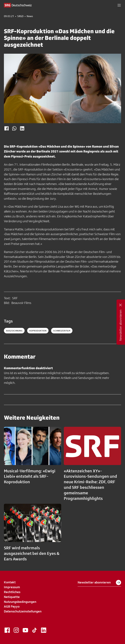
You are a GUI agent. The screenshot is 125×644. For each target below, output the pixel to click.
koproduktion (38, 331)
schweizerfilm (62, 331)
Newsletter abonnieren (99, 582)
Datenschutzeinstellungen (23, 611)
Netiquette (12, 597)
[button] (119, 5)
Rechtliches (12, 592)
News (30, 16)
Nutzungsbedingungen (20, 602)
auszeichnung (14, 331)
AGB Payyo (12, 606)
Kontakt (10, 582)
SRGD (20, 16)
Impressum (12, 587)
